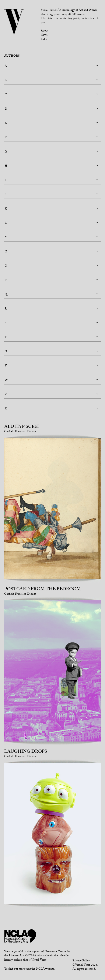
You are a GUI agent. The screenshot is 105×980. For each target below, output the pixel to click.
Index (44, 40)
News (44, 35)
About (44, 31)
